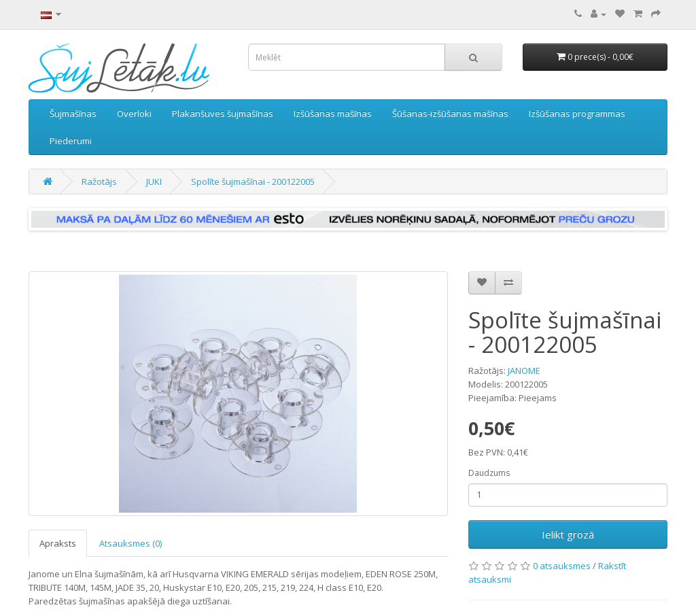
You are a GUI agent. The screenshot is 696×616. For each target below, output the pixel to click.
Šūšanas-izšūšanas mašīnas (450, 114)
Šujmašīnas (73, 114)
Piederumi (71, 141)
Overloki (134, 114)
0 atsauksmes (562, 566)
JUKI (154, 182)
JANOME (524, 371)
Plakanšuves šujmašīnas (223, 114)
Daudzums (489, 473)
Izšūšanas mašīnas (333, 114)
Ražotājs (99, 182)
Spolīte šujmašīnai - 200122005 (253, 182)
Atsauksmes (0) (130, 543)
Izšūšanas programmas (577, 114)
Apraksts (58, 543)
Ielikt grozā (568, 534)
